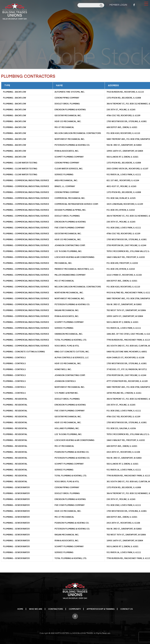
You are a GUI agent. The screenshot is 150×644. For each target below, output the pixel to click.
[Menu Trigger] (146, 3)
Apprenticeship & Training (101, 609)
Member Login (118, 5)
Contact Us (127, 609)
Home (20, 609)
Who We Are (36, 609)
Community (75, 609)
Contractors (56, 609)
